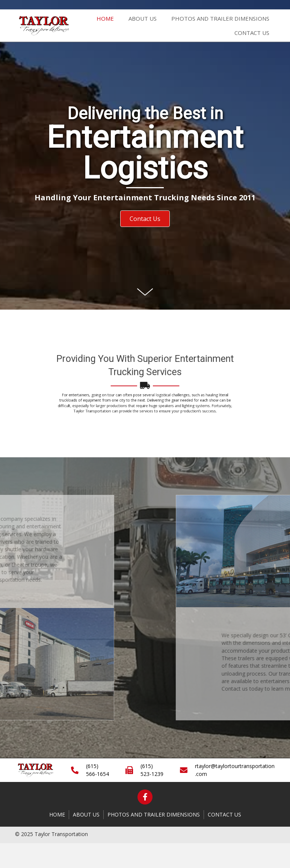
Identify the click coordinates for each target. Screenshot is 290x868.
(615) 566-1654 (97, 770)
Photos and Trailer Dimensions (154, 814)
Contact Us (224, 814)
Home (57, 814)
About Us (86, 814)
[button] (145, 219)
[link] (105, 17)
